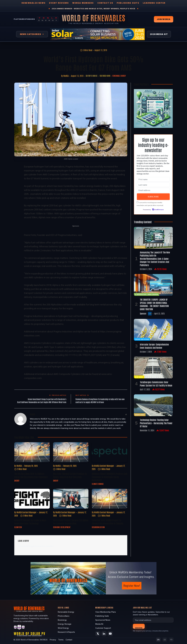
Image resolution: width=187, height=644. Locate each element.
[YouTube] (110, 634)
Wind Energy (63, 628)
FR (171, 640)
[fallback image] (94, 578)
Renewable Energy (119, 76)
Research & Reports (66, 632)
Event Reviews (59, 3)
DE (165, 640)
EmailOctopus (159, 210)
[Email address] (153, 190)
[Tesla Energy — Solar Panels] (48, 19)
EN (158, 640)
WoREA (66, 76)
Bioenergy (62, 620)
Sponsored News (103, 620)
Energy (17, 481)
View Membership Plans (106, 612)
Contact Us (105, 3)
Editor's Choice (91, 76)
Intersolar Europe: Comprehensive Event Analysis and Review (154, 346)
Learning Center (154, 3)
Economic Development (62, 527)
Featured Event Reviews (142, 339)
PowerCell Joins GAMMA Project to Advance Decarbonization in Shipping (108, 522)
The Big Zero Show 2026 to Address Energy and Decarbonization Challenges (31, 475)
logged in (33, 546)
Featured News (105, 76)
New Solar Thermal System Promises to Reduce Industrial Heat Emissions (70, 475)
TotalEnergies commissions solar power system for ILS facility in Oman (156, 384)
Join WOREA (164, 19)
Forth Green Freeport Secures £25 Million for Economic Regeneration (71, 522)
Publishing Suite (128, 3)
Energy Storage (65, 624)
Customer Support (103, 628)
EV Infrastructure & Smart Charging (146, 294)
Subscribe (139, 628)
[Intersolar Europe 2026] (97, 34)
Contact (69, 640)
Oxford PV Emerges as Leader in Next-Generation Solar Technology (30, 522)
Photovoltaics (64, 616)
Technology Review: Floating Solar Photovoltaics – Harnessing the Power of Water (156, 423)
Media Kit (99, 624)
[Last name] (153, 185)
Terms (61, 640)
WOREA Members (83, 3)
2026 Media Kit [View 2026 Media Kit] (159, 34)
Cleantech (18, 527)
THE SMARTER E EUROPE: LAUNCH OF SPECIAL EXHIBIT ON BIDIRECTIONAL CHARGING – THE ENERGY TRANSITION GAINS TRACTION (154, 304)
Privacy (53, 640)
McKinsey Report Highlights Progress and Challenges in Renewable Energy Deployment (109, 477)
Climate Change (98, 484)
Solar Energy (139, 377)
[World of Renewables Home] (94, 18)
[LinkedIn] (104, 634)
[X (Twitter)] (98, 634)
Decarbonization (98, 527)
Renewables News (34, 3)
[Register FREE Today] (153, 127)
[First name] (153, 179)
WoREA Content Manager (104, 466)
